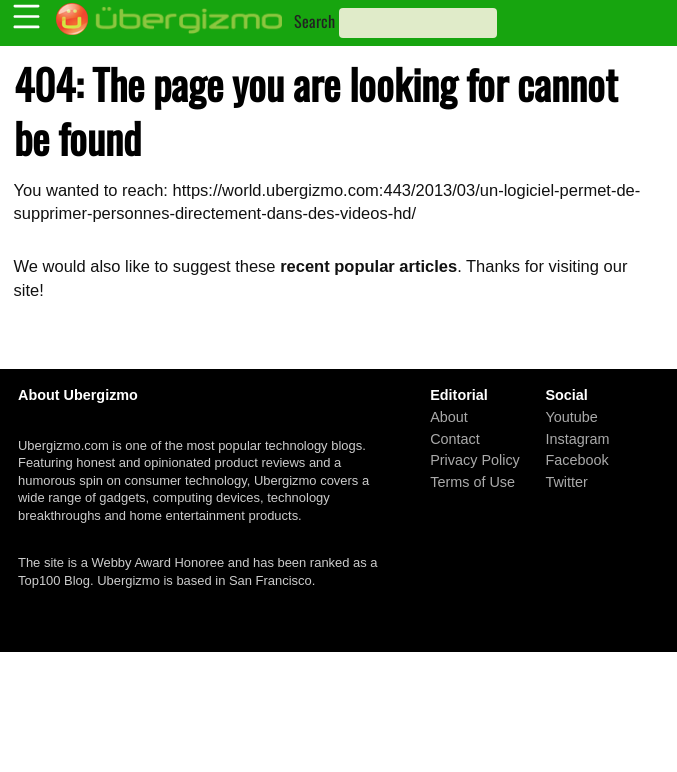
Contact (455, 438)
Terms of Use (472, 481)
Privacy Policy (475, 460)
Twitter (566, 481)
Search (314, 21)
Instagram (577, 438)
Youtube (571, 417)
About (449, 417)
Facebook (576, 460)
